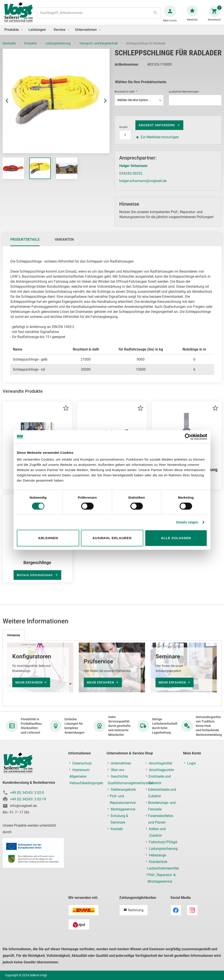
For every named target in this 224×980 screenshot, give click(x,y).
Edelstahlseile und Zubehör (162, 793)
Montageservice (123, 809)
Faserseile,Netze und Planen (161, 819)
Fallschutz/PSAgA (163, 842)
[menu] (112, 34)
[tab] (25, 244)
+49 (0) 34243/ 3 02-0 (27, 793)
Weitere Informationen (35, 579)
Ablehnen (48, 538)
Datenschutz (82, 763)
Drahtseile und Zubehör (160, 780)
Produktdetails (25, 244)
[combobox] (98, 15)
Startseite (10, 48)
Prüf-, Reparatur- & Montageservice (162, 878)
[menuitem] (12, 34)
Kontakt (117, 829)
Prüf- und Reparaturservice (123, 799)
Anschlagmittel (161, 763)
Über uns (117, 770)
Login (192, 763)
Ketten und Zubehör (157, 832)
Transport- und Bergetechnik (99, 48)
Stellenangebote (123, 790)
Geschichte (119, 776)
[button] (11, 105)
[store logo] (20, 15)
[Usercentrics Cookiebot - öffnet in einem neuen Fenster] (188, 437)
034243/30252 (131, 178)
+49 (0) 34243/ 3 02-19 (28, 799)
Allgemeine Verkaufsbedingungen (86, 780)
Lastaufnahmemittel (163, 868)
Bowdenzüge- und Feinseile (162, 806)
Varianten (64, 244)
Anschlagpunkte (161, 770)
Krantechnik (158, 862)
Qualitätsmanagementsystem (130, 783)
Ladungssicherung (58, 48)
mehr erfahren (29, 682)
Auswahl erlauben (112, 538)
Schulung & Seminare (119, 819)
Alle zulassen (176, 538)
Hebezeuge (157, 855)
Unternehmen (121, 763)
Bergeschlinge (37, 567)
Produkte (31, 48)
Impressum (81, 770)
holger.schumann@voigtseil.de (143, 185)
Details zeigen (187, 522)
